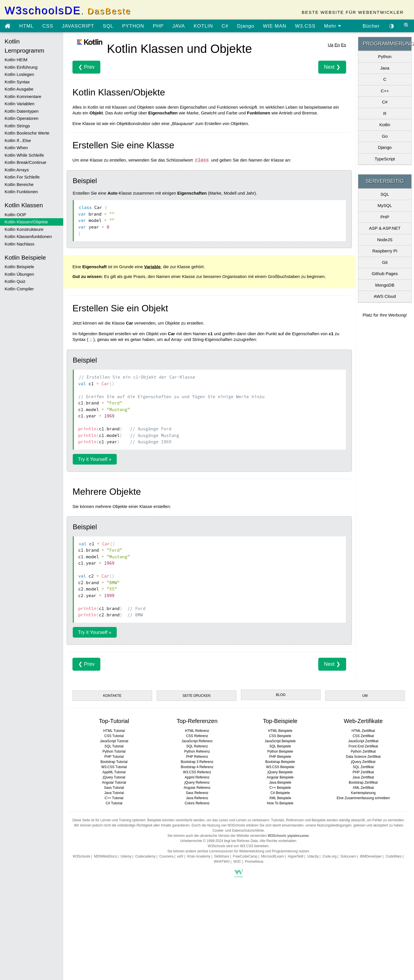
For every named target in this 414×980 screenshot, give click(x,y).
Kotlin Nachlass (19, 244)
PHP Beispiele (280, 757)
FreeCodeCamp (245, 856)
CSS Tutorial (114, 736)
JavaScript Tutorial (114, 741)
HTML (26, 26)
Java (385, 68)
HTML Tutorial (114, 731)
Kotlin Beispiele (19, 267)
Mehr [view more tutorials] (332, 26)
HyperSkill (296, 856)
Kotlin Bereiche (19, 184)
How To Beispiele (280, 803)
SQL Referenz (197, 746)
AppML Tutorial (114, 772)
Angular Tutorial (114, 783)
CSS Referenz (197, 736)
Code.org (329, 856)
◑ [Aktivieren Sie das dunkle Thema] (392, 26)
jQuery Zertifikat (363, 762)
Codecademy (145, 856)
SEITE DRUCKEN (197, 696)
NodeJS (385, 240)
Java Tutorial (114, 793)
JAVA (179, 26)
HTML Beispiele (280, 731)
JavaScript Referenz (197, 741)
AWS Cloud (385, 296)
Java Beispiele (280, 783)
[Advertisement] (239, 931)
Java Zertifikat (363, 777)
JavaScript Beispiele (280, 741)
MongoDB (385, 285)
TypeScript (385, 159)
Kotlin (385, 125)
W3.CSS (305, 26)
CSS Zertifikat (363, 736)
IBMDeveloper (371, 856)
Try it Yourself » (95, 459)
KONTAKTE (112, 696)
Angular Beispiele (280, 777)
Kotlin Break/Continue (25, 162)
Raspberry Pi (385, 251)
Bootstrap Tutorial (114, 762)
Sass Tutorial (114, 788)
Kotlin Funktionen (21, 192)
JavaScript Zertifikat (363, 741)
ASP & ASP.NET (385, 228)
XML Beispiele (280, 798)
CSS (48, 26)
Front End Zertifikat (363, 746)
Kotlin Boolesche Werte (27, 133)
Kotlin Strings (17, 126)
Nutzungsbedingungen (334, 825)
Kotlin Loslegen (19, 74)
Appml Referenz (197, 777)
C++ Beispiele (280, 788)
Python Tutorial (114, 751)
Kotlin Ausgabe (19, 89)
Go (385, 136)
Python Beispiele (280, 751)
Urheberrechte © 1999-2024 (202, 841)
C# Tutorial (114, 803)
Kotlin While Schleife (24, 155)
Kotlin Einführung (21, 67)
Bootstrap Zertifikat (363, 783)
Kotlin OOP (15, 215)
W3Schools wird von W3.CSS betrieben (238, 846)
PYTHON (133, 26)
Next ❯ (332, 67)
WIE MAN (275, 26)
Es (344, 45)
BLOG (281, 695)
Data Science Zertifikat (363, 757)
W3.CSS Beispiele (280, 767)
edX (180, 856)
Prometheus (254, 862)
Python (385, 56)
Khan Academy (199, 856)
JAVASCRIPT (78, 26)
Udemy (126, 856)
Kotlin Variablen (20, 104)
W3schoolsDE (68, 10)
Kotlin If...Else (18, 140)
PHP (158, 26)
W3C (237, 862)
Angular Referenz (197, 788)
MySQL (385, 205)
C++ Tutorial (114, 798)
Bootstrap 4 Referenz (197, 767)
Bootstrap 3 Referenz (197, 762)
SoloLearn (348, 856)
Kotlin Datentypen (22, 111)
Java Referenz (197, 798)
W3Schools (82, 856)
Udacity (313, 856)
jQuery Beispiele (280, 772)
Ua (330, 45)
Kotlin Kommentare (23, 96)
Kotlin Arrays (17, 170)
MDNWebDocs (105, 856)
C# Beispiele (280, 793)
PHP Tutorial (114, 757)
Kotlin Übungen (19, 274)
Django (246, 26)
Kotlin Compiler (19, 289)
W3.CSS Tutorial (114, 767)
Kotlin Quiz (15, 281)
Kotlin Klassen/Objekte (26, 222)
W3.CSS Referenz (197, 772)
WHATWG (222, 862)
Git (385, 262)
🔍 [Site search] (407, 26)
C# (225, 26)
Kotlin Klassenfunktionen (28, 236)
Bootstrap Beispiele (280, 762)
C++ (385, 91)
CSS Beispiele (280, 736)
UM (365, 696)
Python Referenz (197, 751)
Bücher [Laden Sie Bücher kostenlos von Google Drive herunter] (371, 26)
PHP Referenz (197, 757)
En (337, 45)
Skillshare (222, 856)
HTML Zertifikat (363, 731)
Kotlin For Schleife (22, 177)
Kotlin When (16, 148)
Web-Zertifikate (363, 721)
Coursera (166, 856)
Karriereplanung (363, 793)
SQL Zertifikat (363, 767)
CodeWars (394, 856)
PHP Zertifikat (363, 772)
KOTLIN (203, 26)
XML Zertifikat (363, 788)
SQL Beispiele (280, 746)
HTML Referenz (197, 731)
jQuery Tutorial (114, 777)
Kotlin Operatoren (22, 118)
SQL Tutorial (114, 746)
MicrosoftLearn (273, 856)
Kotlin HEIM (16, 60)
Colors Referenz (197, 803)
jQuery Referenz (197, 783)
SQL (108, 26)
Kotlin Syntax (17, 82)
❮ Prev (86, 67)
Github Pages (385, 274)
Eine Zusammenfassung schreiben (363, 798)
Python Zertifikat (363, 751)
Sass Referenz (197, 793)
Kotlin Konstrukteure (24, 229)
